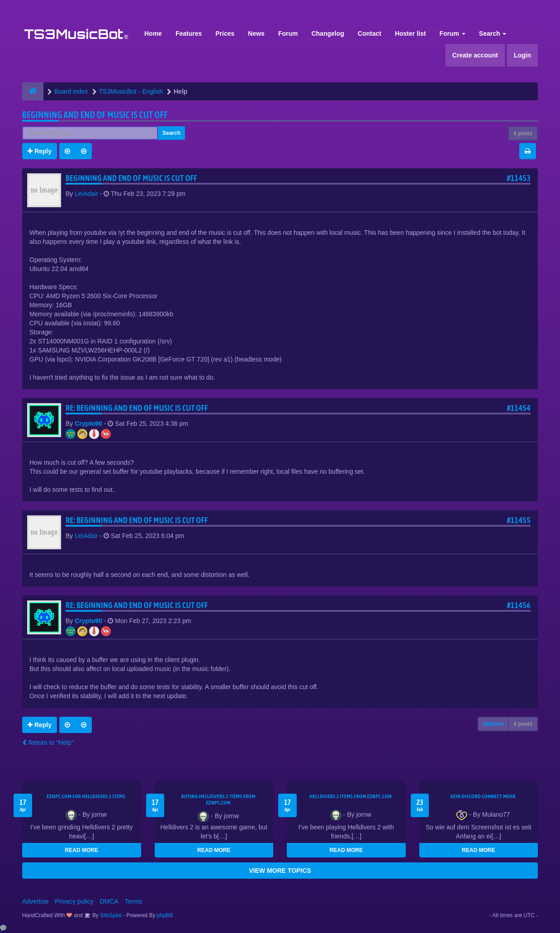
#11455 (519, 520)
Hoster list (410, 33)
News (256, 33)
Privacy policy (74, 901)
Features (189, 33)
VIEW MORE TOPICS (280, 871)
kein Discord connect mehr (483, 796)
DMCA (109, 901)
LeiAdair (86, 194)
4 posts (523, 133)
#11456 (519, 605)
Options (493, 724)
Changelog (327, 33)
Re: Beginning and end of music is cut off (137, 408)
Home (153, 33)
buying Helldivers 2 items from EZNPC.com (218, 800)
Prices (225, 33)
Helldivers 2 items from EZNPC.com (351, 796)
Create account (475, 55)
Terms (133, 901)
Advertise (35, 901)
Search (493, 33)
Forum (288, 33)
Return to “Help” (48, 743)
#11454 (519, 408)
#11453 (519, 178)
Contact (370, 33)
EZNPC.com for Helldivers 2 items (86, 796)
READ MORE (82, 850)
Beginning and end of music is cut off (95, 115)
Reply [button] (40, 151)
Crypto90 (88, 424)
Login (522, 55)
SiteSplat (110, 915)
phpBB (165, 915)
